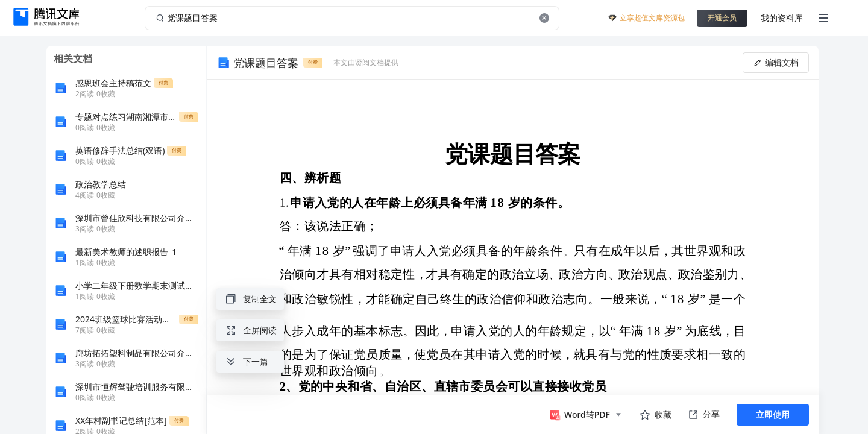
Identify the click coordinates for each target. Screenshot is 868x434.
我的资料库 (782, 18)
